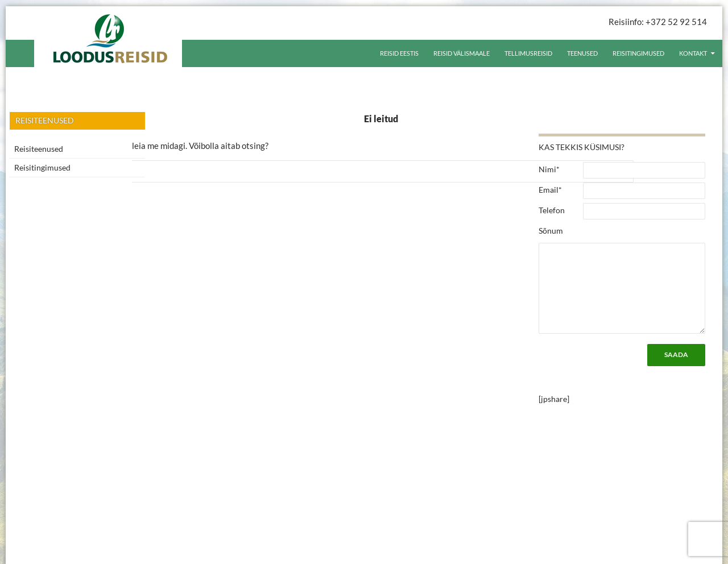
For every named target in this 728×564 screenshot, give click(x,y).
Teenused (582, 53)
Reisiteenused (39, 149)
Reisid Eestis (399, 53)
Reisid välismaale (462, 53)
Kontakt (693, 53)
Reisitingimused (638, 53)
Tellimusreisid (528, 53)
